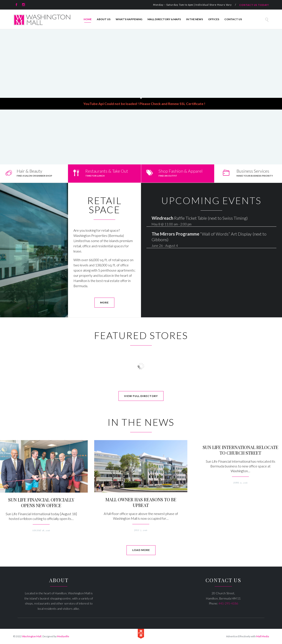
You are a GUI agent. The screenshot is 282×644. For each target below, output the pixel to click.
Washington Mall (32, 636)
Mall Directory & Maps (164, 19)
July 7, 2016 (141, 530)
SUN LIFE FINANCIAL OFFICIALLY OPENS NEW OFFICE (41, 503)
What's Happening (129, 19)
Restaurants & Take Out (107, 171)
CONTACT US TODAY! (254, 5)
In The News (194, 19)
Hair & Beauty (29, 171)
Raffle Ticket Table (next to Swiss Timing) (200, 218)
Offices (214, 19)
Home (88, 19)
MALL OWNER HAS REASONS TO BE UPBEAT (141, 502)
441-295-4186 (228, 603)
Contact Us (233, 19)
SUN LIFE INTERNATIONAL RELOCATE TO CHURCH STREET (241, 450)
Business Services (253, 171)
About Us (104, 19)
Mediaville (63, 636)
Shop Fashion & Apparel (181, 171)
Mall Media (263, 636)
